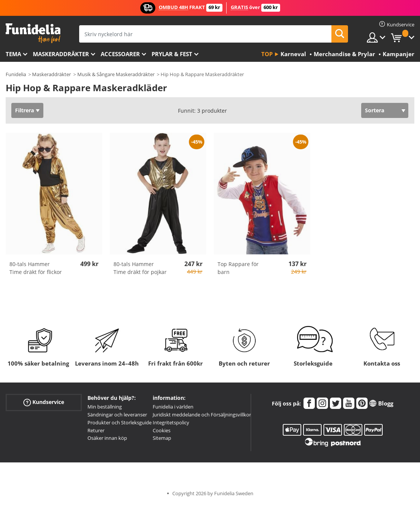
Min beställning (105, 407)
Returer (96, 430)
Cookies (162, 430)
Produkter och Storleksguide (120, 422)
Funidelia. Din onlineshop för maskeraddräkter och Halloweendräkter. (33, 33)
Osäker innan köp (107, 438)
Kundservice (44, 402)
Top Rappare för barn (238, 268)
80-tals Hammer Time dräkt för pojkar (140, 268)
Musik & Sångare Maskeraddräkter (116, 74)
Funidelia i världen (173, 407)
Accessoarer (120, 54)
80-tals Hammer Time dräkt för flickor (36, 268)
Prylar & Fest (172, 54)
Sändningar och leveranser (117, 415)
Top (267, 54)
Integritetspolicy (171, 422)
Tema (13, 54)
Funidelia (16, 74)
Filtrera (25, 110)
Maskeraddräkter (61, 54)
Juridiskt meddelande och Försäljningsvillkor (202, 415)
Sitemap (162, 438)
